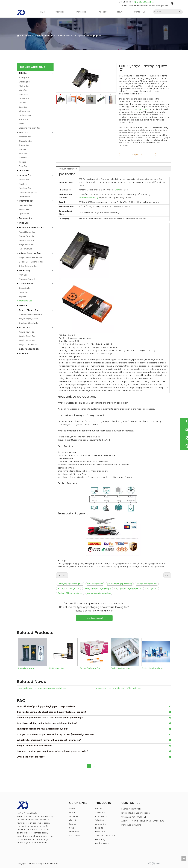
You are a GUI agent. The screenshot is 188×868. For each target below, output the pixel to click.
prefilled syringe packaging (120, 580)
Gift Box (23, 73)
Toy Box (23, 305)
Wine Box (23, 90)
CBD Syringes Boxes (139, 106)
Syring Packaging (26, 665)
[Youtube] (158, 860)
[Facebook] (149, 860)
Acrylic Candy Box (27, 336)
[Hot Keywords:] (180, 12)
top (184, 858)
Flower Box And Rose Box (32, 228)
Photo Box (24, 119)
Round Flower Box (27, 232)
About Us (73, 817)
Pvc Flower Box (26, 249)
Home (72, 805)
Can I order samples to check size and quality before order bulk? (52, 708)
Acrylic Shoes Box (27, 340)
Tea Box (23, 162)
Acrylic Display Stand (28, 319)
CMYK (117, 186)
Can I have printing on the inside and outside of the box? (47, 720)
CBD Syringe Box (56, 665)
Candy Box (24, 145)
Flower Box (100, 828)
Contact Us (74, 832)
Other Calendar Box (28, 266)
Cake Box (23, 149)
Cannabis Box (26, 284)
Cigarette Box (25, 288)
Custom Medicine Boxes (152, 665)
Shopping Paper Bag (28, 279)
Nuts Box (23, 154)
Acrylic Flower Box (27, 332)
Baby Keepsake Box (29, 349)
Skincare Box (25, 209)
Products (73, 809)
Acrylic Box (25, 327)
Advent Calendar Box (30, 253)
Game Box (24, 170)
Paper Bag (24, 270)
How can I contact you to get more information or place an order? (52, 748)
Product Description (68, 165)
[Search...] (166, 12)
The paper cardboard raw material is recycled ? (43, 725)
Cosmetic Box (26, 201)
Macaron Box (25, 137)
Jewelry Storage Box (28, 192)
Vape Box (23, 296)
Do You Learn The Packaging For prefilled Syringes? (118, 685)
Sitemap (54, 860)
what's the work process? (31, 753)
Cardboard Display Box (29, 323)
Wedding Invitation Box (29, 128)
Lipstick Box (24, 214)
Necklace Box (25, 188)
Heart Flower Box (27, 240)
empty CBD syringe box (68, 585)
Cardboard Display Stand (30, 315)
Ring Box (23, 184)
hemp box (24, 292)
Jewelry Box (25, 175)
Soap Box (23, 107)
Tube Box (24, 223)
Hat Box (22, 103)
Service (73, 820)
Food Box (24, 132)
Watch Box (24, 180)
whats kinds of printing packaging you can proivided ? (46, 703)
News (72, 824)
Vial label (24, 354)
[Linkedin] (154, 860)
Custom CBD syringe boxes (70, 589)
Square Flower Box (27, 236)
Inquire (137, 151)
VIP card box (25, 111)
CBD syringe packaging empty (98, 585)
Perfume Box (26, 218)
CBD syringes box (95, 580)
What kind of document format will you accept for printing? (49, 736)
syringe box (152, 585)
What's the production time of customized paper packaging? (50, 714)
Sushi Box (23, 158)
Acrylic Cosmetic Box (29, 344)
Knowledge (74, 828)
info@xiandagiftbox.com (139, 809)
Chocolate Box (26, 141)
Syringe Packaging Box (90, 665)
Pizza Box (23, 166)
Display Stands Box (29, 310)
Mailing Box (24, 86)
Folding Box (24, 78)
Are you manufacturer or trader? (35, 742)
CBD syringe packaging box (70, 580)
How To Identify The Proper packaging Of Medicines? (42, 685)
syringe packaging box (147, 580)
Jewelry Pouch (26, 196)
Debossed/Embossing (88, 194)
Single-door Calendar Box (31, 258)
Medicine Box (26, 301)
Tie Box (22, 124)
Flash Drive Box (26, 115)
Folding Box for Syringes (121, 665)
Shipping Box (25, 82)
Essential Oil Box (26, 205)
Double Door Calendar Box (31, 262)
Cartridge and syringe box (99, 589)
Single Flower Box (27, 245)
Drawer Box (24, 98)
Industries (74, 813)
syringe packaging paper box (129, 585)
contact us (42, 839)
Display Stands (102, 840)
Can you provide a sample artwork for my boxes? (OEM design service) (55, 731)
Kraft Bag (23, 275)
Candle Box (24, 94)
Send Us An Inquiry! (94, 614)
